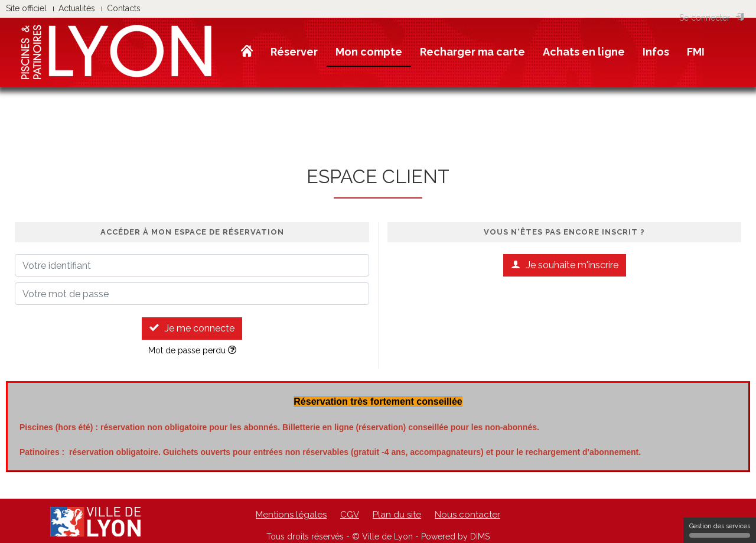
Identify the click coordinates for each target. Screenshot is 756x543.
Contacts (124, 8)
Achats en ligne (584, 52)
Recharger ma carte (472, 52)
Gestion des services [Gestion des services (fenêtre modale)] (720, 530)
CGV (350, 515)
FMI (696, 52)
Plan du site (397, 515)
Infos (656, 52)
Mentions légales (291, 515)
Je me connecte (192, 328)
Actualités (77, 8)
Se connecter (712, 18)
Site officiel (26, 8)
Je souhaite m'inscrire (565, 265)
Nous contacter (467, 515)
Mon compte (369, 52)
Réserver (294, 52)
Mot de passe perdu (192, 350)
